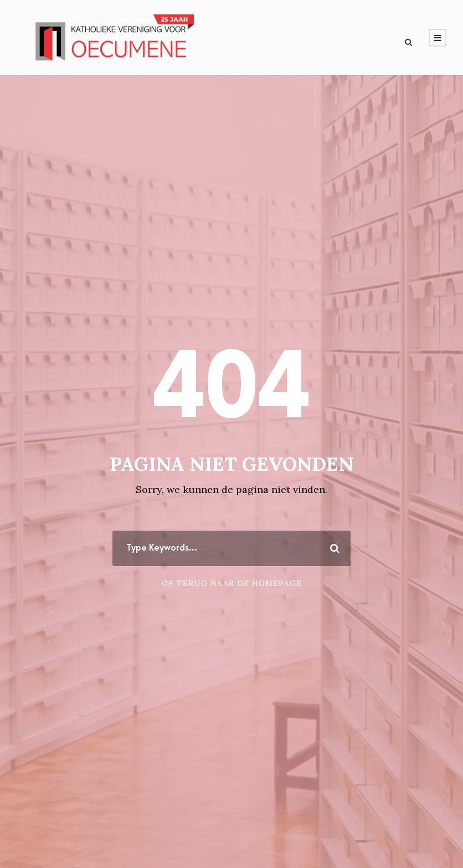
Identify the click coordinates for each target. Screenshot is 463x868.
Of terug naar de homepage (232, 583)
